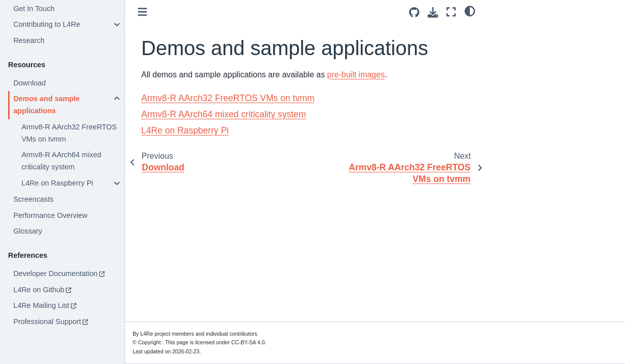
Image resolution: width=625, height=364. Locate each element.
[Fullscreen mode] (451, 12)
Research (29, 40)
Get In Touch (34, 9)
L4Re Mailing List (41, 305)
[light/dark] (470, 11)
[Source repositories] (414, 12)
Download (29, 83)
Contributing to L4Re (47, 24)
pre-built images (356, 75)
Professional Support (47, 322)
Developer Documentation (55, 274)
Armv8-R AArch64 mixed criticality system (61, 161)
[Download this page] (433, 12)
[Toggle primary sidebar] (142, 12)
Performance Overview (50, 215)
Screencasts (33, 199)
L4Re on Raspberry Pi (57, 183)
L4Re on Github (39, 290)
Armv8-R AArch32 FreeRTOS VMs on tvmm (69, 133)
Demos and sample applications (46, 105)
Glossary (28, 231)
